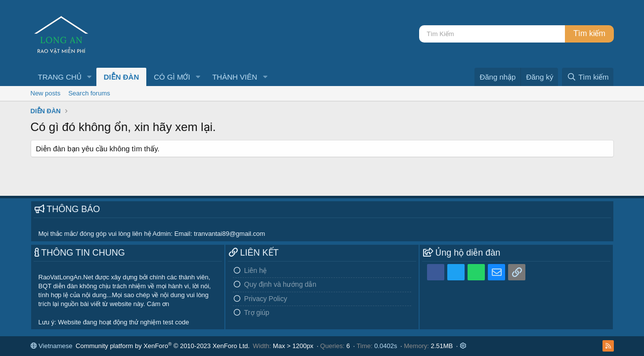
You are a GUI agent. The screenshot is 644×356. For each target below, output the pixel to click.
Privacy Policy (266, 299)
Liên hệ (255, 270)
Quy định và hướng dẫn (280, 284)
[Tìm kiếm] (492, 34)
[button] (89, 77)
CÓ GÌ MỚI (172, 77)
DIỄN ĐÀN (122, 77)
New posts (46, 93)
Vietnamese (52, 346)
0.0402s (386, 346)
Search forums (89, 93)
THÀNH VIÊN (235, 77)
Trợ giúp (257, 312)
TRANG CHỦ (60, 77)
